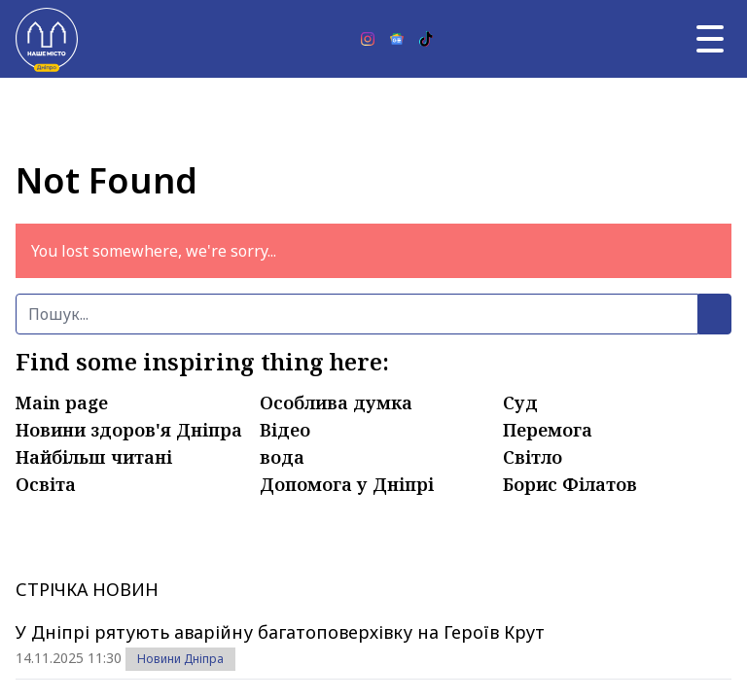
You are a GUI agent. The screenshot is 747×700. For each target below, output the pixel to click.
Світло (533, 457)
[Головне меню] (710, 39)
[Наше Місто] (47, 39)
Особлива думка (336, 402)
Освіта (46, 484)
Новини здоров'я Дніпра (129, 430)
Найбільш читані (94, 457)
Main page (62, 402)
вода (282, 457)
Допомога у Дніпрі (347, 484)
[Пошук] (357, 314)
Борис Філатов (570, 484)
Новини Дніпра (180, 659)
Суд (520, 402)
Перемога (548, 430)
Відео (285, 430)
